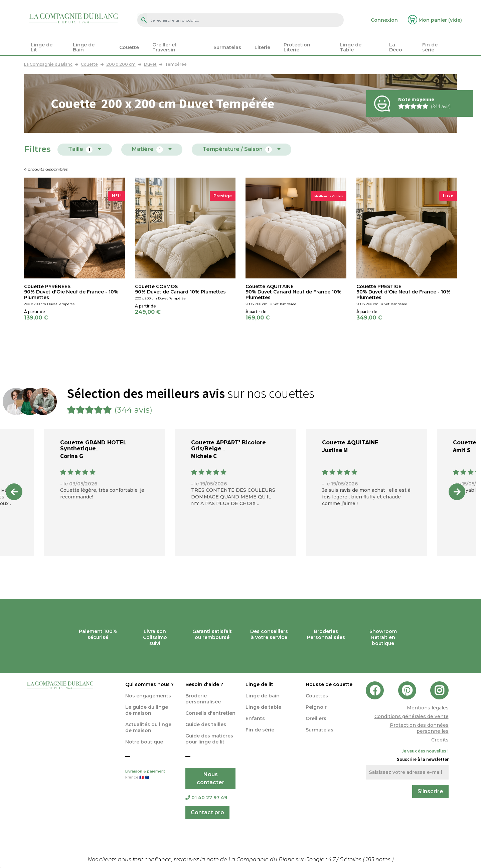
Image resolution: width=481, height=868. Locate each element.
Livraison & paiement (150, 775)
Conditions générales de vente (412, 716)
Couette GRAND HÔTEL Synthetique (93, 446)
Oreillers (316, 718)
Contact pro (207, 812)
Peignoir (316, 707)
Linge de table (263, 707)
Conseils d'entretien (210, 713)
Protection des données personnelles (419, 728)
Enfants (255, 718)
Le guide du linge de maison (147, 710)
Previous (14, 492)
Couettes (317, 696)
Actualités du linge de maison (148, 727)
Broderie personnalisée (203, 699)
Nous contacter (211, 778)
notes (379, 859)
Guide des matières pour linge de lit (209, 739)
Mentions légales (428, 708)
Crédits (440, 740)
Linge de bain (263, 696)
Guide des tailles (206, 724)
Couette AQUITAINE (350, 443)
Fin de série (260, 730)
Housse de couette (329, 684)
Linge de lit (259, 684)
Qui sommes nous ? (149, 684)
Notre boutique (144, 742)
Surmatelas (319, 730)
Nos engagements (148, 696)
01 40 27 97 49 (206, 798)
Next (457, 492)
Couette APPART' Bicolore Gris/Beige (228, 446)
